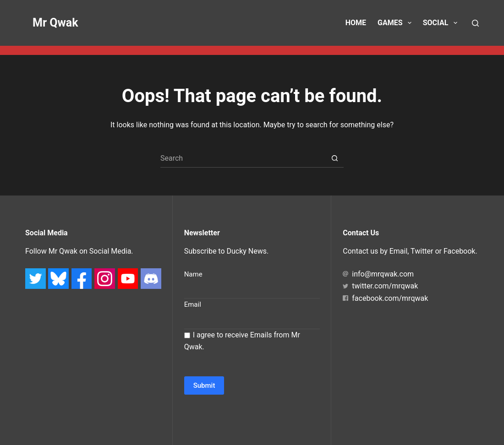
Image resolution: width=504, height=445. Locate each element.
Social (442, 23)
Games (396, 23)
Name (193, 274)
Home (356, 23)
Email (193, 304)
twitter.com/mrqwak (380, 286)
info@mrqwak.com (378, 274)
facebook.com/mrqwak (385, 298)
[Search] (475, 23)
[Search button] (334, 158)
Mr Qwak (55, 23)
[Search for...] (243, 158)
